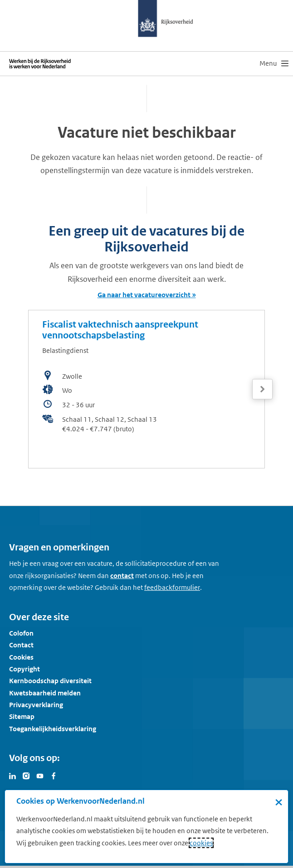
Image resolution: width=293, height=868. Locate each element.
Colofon (21, 633)
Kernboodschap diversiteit (50, 681)
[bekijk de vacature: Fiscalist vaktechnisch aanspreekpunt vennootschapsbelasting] (146, 389)
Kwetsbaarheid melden (45, 693)
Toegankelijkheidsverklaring (53, 729)
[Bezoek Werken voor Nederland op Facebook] (54, 775)
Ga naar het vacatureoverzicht (144, 295)
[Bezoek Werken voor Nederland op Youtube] (40, 775)
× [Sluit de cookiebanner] (279, 802)
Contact (21, 645)
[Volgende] (262, 389)
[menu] (274, 63)
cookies (201, 843)
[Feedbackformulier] (172, 588)
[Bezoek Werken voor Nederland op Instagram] (26, 775)
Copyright (24, 669)
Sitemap (22, 716)
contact (122, 576)
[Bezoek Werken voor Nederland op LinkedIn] (13, 775)
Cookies (21, 657)
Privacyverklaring (36, 705)
